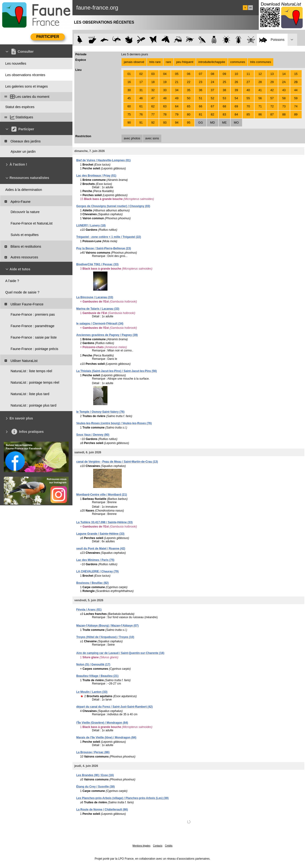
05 (177, 74)
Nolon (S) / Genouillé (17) (93, 664)
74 (296, 106)
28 (260, 82)
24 (213, 82)
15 (296, 74)
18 (153, 82)
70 (248, 106)
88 (284, 114)
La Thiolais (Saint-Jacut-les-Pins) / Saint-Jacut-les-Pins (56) (117, 371)
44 (296, 90)
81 (201, 114)
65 (189, 106)
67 (213, 106)
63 (165, 106)
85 (248, 114)
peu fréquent (185, 62)
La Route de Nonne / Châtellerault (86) (102, 810)
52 (213, 98)
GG (201, 123)
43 (284, 90)
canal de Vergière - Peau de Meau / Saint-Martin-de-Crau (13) (117, 462)
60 (129, 106)
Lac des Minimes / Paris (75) (95, 560)
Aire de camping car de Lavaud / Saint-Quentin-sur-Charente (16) (120, 653)
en (250, 8)
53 (224, 98)
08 (213, 74)
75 (129, 114)
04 (165, 74)
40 (248, 90)
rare (168, 62)
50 (189, 98)
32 (153, 90)
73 (284, 106)
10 (236, 74)
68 (224, 106)
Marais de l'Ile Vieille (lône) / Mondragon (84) (106, 737)
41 (260, 90)
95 (189, 123)
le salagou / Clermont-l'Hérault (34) (100, 324)
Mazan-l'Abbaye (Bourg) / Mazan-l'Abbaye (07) (107, 626)
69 (236, 106)
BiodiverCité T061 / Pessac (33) (97, 264)
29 (272, 82)
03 (153, 74)
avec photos (132, 138)
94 (177, 123)
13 (272, 74)
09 (224, 74)
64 (177, 106)
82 (213, 114)
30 (129, 90)
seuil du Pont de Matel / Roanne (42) (101, 549)
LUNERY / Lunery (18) (91, 225)
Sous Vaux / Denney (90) (93, 435)
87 (272, 114)
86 (260, 114)
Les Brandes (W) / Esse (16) (95, 775)
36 (201, 90)
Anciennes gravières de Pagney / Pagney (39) (107, 335)
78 (165, 114)
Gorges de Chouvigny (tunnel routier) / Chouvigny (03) (113, 206)
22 (189, 82)
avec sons (152, 138)
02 (141, 74)
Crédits (169, 846)
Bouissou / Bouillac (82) (92, 583)
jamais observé (134, 62)
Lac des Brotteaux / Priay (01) (96, 176)
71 (260, 106)
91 (141, 123)
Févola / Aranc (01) (89, 610)
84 (236, 114)
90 (129, 123)
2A (284, 82)
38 (224, 90)
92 (153, 123)
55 (248, 98)
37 (213, 90)
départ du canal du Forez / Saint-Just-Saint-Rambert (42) (114, 707)
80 (189, 114)
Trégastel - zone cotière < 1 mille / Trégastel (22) (109, 237)
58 (284, 98)
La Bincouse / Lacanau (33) (95, 297)
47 (153, 98)
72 (272, 106)
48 (165, 98)
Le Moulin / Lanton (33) (92, 692)
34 (177, 90)
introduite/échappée (212, 62)
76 (141, 114)
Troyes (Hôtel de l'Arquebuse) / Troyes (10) (105, 637)
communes (238, 62)
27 (248, 82)
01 (129, 74)
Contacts (158, 846)
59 (296, 98)
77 (153, 114)
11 (248, 74)
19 (165, 82)
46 (141, 98)
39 (236, 90)
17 (141, 82)
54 (236, 98)
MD (213, 123)
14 (284, 74)
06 (189, 74)
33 (165, 90)
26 (236, 82)
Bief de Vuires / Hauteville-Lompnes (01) (103, 160)
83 (224, 114)
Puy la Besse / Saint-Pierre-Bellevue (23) (104, 248)
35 (189, 90)
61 (141, 106)
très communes (261, 62)
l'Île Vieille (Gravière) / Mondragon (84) (102, 723)
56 (260, 98)
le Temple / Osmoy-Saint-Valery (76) (100, 412)
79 (177, 114)
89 (296, 114)
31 (141, 90)
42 (272, 90)
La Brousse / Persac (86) (93, 752)
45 (129, 98)
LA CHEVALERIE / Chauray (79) (97, 571)
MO (236, 123)
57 (272, 98)
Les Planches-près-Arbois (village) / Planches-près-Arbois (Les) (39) (122, 798)
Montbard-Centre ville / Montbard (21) (102, 495)
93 (165, 123)
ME (224, 123)
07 (201, 74)
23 (201, 82)
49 (177, 98)
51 (201, 98)
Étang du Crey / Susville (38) (95, 787)
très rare (155, 62)
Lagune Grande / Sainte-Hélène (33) (100, 534)
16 (129, 82)
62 (153, 106)
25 (224, 82)
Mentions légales (141, 846)
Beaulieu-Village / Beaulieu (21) (97, 676)
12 (260, 74)
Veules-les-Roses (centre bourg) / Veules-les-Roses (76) (114, 423)
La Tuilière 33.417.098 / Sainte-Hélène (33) (104, 522)
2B (296, 82)
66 (201, 106)
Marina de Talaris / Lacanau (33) (98, 309)
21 (177, 82)
